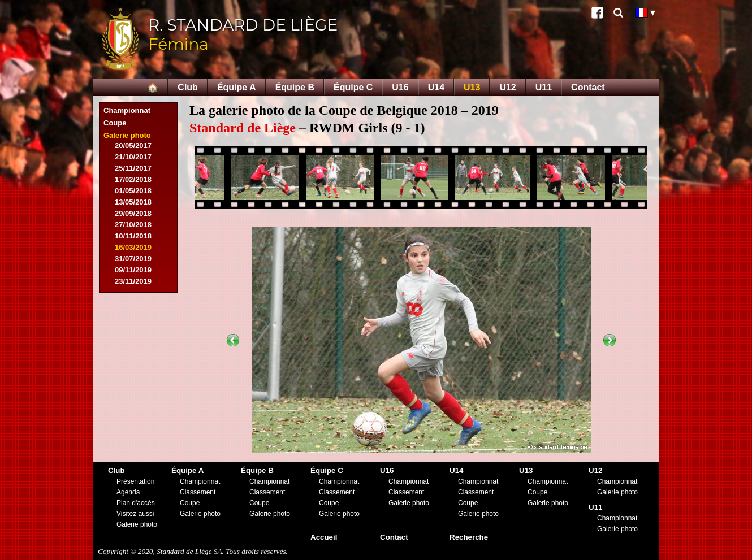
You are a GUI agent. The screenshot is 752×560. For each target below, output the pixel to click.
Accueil (324, 537)
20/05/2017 (133, 146)
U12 (507, 87)
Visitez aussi (135, 514)
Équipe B (295, 87)
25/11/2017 (133, 168)
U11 (544, 87)
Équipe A (237, 87)
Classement (198, 492)
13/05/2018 (133, 202)
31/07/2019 (133, 259)
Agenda (128, 492)
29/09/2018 (133, 213)
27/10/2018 (133, 225)
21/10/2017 (133, 157)
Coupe (115, 123)
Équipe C (353, 87)
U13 (472, 87)
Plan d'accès (136, 503)
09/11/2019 (133, 270)
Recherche (469, 537)
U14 (436, 87)
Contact (588, 87)
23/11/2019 (133, 281)
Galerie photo (127, 135)
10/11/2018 (133, 236)
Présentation (135, 481)
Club (188, 87)
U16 (400, 87)
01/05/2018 (133, 191)
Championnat (127, 110)
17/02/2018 (133, 179)
